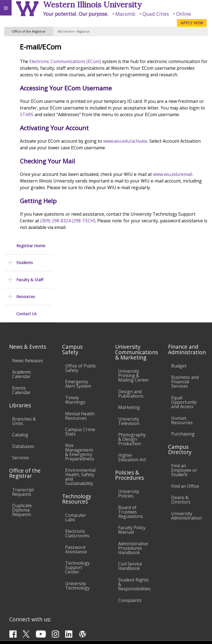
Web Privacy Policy (197, 634)
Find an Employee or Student (184, 405)
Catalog (20, 370)
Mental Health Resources (80, 351)
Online (184, 14)
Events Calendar (21, 325)
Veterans (113, 588)
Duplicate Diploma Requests (22, 445)
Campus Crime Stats (80, 367)
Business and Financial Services (185, 317)
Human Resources (182, 355)
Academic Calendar (22, 309)
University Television (129, 356)
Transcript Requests (23, 427)
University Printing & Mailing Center (133, 311)
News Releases (28, 295)
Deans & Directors (181, 435)
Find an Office (185, 421)
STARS (147, 121)
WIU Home (65, 31)
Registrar (83, 31)
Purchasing (183, 369)
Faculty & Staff (30, 81)
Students (25, 64)
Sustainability (82, 588)
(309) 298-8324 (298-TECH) (149, 241)
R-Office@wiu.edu (170, 623)
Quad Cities (156, 14)
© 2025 (95, 634)
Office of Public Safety (81, 303)
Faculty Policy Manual (132, 465)
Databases (23, 381)
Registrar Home (31, 47)
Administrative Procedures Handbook (133, 483)
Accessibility (16, 588)
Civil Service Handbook (130, 501)
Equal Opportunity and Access (184, 337)
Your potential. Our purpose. (76, 14)
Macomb (125, 14)
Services (21, 393)
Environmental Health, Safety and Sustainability (80, 412)
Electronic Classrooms (77, 468)
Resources (26, 97)
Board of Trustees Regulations (131, 447)
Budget (179, 301)
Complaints (130, 535)
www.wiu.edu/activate (163, 154)
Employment (48, 588)
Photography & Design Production (132, 374)
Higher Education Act (132, 392)
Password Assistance (76, 484)
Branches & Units (24, 356)
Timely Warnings (75, 335)
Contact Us (26, 115)
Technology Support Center (77, 502)
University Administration (186, 451)
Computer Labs (76, 452)
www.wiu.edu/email (77, 194)
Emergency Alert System (78, 319)
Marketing (129, 342)
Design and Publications (131, 328)
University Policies (129, 429)
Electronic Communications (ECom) (102, 61)
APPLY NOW (192, 23)
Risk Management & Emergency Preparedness (80, 387)
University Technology (77, 521)
